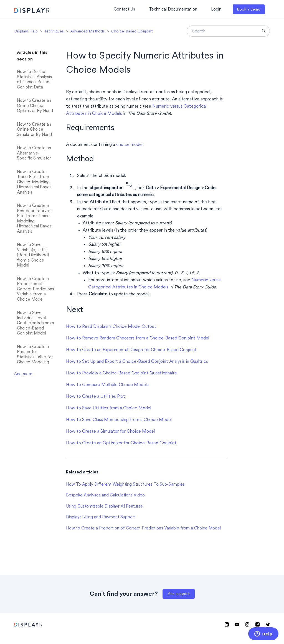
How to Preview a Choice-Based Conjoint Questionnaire (121, 373)
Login (216, 10)
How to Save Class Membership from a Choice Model (119, 420)
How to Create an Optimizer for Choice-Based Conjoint (121, 443)
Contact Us (124, 10)
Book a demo (249, 10)
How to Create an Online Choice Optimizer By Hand (35, 106)
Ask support (179, 594)
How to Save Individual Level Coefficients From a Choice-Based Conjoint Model (35, 323)
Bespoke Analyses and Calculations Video (105, 495)
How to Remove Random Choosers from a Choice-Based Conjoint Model (138, 338)
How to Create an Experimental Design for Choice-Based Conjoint (131, 350)
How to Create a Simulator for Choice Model (110, 432)
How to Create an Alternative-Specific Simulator (34, 153)
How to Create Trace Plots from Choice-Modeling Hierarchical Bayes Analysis (34, 182)
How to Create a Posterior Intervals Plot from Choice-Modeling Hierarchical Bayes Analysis (34, 219)
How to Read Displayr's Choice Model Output (111, 327)
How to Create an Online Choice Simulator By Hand (34, 130)
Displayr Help (26, 31)
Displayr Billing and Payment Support (101, 517)
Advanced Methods (88, 31)
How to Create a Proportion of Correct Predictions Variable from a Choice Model (35, 289)
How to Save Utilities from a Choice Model (109, 408)
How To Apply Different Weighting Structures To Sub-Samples (125, 485)
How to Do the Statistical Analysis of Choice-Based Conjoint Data (34, 80)
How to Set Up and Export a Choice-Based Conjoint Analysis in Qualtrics (137, 362)
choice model (129, 145)
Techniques (54, 31)
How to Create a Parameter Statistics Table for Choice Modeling (35, 355)
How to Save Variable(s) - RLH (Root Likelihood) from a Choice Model (33, 255)
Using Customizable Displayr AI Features (104, 507)
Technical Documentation (173, 10)
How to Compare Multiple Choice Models (107, 385)
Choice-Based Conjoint (132, 31)
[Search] (228, 31)
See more (23, 374)
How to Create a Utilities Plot (96, 397)
